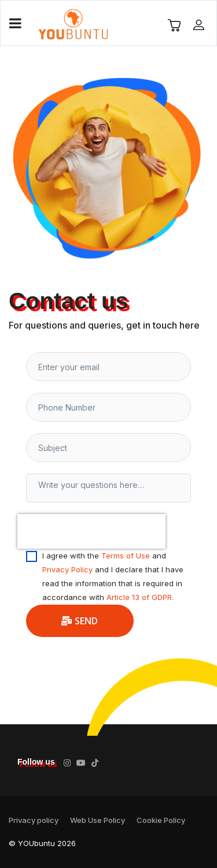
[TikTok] (95, 763)
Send (80, 621)
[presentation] (91, 531)
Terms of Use (126, 556)
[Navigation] (15, 24)
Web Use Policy (98, 820)
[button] (200, 24)
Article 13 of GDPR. (140, 597)
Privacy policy (34, 820)
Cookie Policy (161, 820)
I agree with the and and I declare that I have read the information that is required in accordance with (113, 576)
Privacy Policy (67, 569)
